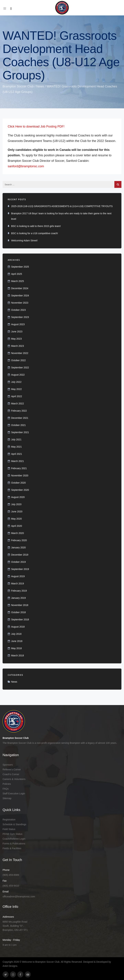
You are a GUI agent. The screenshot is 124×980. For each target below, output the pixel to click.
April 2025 (17, 274)
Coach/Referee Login (14, 839)
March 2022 (18, 404)
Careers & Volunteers (14, 779)
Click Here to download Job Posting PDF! (36, 127)
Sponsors (8, 765)
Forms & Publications (14, 844)
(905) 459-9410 (11, 886)
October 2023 (18, 310)
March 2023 (18, 346)
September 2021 (20, 432)
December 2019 (20, 555)
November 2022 (20, 353)
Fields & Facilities (12, 848)
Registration (9, 820)
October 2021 (18, 425)
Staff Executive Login (14, 793)
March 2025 (18, 281)
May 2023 (16, 339)
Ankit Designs (10, 966)
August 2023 (18, 324)
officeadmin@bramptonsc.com (19, 897)
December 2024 (20, 288)
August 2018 (18, 627)
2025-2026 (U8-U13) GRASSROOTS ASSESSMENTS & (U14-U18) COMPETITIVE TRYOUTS (62, 206)
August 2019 (18, 576)
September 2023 (20, 317)
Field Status (9, 829)
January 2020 (18, 548)
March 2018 (18, 656)
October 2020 (18, 483)
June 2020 (17, 512)
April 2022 (17, 396)
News (40, 86)
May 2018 (16, 648)
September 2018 (20, 620)
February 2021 (19, 468)
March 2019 (18, 584)
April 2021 (17, 454)
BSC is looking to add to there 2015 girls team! (36, 226)
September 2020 (20, 490)
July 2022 (16, 382)
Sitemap (7, 798)
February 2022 (19, 411)
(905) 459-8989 (11, 875)
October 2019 (18, 562)
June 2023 (17, 332)
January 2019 (18, 598)
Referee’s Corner (12, 769)
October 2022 (18, 360)
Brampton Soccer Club (18, 86)
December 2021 (20, 418)
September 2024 (20, 296)
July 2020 (16, 504)
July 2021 (16, 440)
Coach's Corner (11, 774)
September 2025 (20, 267)
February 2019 (19, 591)
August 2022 (18, 375)
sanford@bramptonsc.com (26, 166)
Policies (7, 784)
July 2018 (16, 634)
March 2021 (18, 461)
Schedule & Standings (14, 824)
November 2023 (20, 303)
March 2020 (18, 533)
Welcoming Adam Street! (24, 241)
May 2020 (16, 519)
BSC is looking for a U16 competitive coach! (35, 233)
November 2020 (20, 476)
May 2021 (16, 447)
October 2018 (18, 612)
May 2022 (16, 389)
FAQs (6, 789)
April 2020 (17, 526)
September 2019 (20, 569)
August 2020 (18, 497)
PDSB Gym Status (12, 834)
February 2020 (19, 540)
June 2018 (17, 641)
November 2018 (20, 605)
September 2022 (20, 368)
